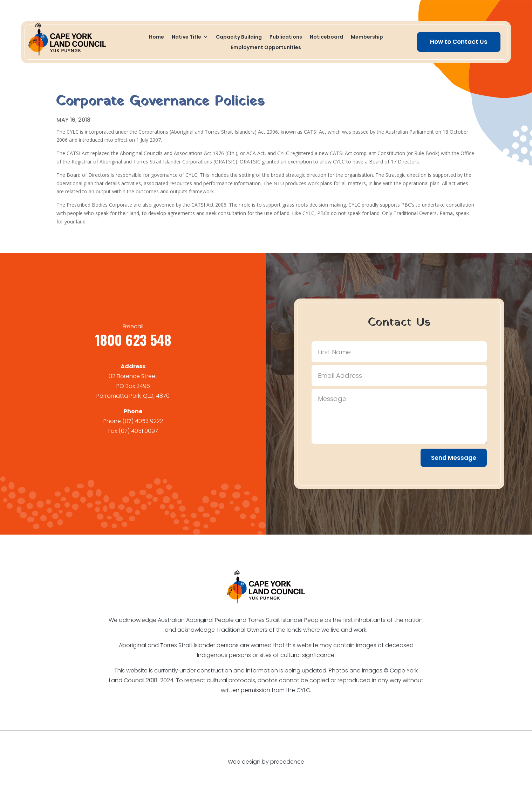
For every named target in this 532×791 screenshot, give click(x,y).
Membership (367, 37)
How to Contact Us (459, 42)
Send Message (454, 458)
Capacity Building (239, 37)
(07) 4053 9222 (143, 421)
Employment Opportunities (266, 48)
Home (156, 37)
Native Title (186, 37)
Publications (286, 37)
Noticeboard (326, 37)
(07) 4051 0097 (138, 431)
